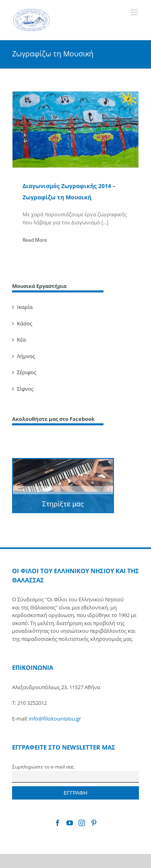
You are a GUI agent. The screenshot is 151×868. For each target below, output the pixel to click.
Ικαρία (25, 307)
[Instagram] (82, 823)
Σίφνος (25, 389)
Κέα (21, 340)
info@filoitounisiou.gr (55, 719)
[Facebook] (58, 823)
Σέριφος (27, 372)
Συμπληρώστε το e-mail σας (43, 766)
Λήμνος (26, 356)
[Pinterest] (94, 823)
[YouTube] (70, 823)
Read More (35, 240)
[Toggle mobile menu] (135, 12)
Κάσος (25, 323)
